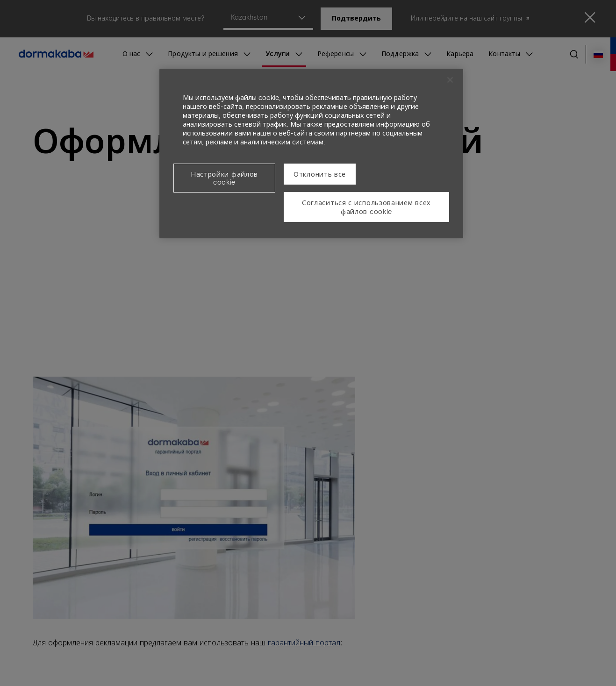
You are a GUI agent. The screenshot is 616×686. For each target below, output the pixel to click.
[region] (311, 154)
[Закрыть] (450, 80)
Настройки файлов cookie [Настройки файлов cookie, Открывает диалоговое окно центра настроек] (224, 179)
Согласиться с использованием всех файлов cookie (366, 207)
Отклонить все (320, 175)
